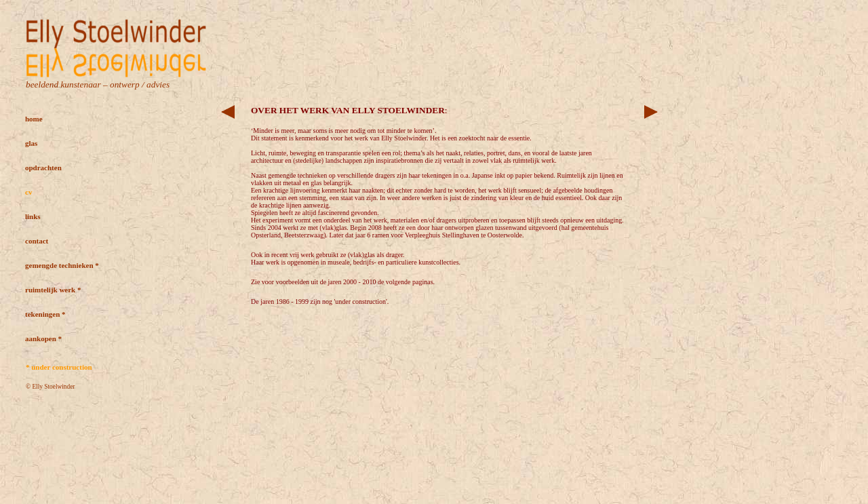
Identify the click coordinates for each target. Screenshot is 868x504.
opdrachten (43, 168)
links (33, 216)
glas (31, 143)
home (34, 119)
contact (37, 241)
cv (28, 192)
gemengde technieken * (62, 265)
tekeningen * (45, 314)
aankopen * (43, 338)
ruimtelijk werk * (53, 290)
